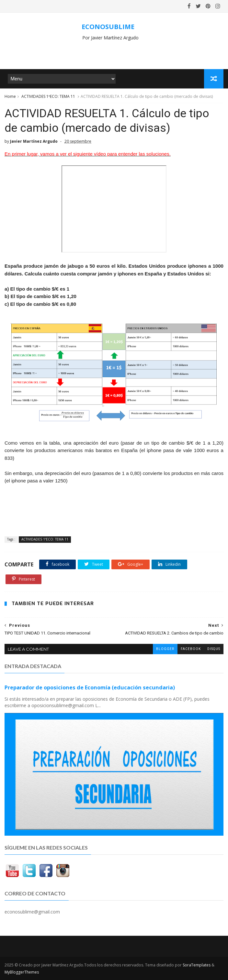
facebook (191, 649)
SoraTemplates (197, 965)
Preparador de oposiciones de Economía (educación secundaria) (90, 687)
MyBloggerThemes (22, 972)
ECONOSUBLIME (108, 27)
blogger (165, 649)
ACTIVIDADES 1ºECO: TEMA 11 (48, 96)
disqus (214, 649)
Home (10, 96)
